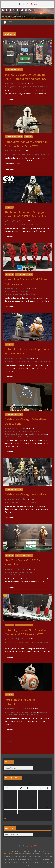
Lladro (37, 434)
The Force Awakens (32, 714)
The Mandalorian (34, 224)
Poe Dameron (9, 714)
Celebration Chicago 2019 (14, 414)
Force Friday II (25, 712)
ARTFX (9, 87)
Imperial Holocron (10, 854)
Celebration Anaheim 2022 (14, 70)
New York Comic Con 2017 (24, 625)
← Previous (7, 741)
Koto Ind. (14, 87)
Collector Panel (22, 432)
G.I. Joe (20, 292)
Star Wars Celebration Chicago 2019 (16, 436)
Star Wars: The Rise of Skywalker (15, 294)
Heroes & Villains (21, 434)
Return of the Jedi (20, 714)
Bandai (14, 432)
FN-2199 (17, 712)
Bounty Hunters (16, 572)
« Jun (6, 818)
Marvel (34, 642)
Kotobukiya (21, 87)
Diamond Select (32, 432)
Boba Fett (14, 154)
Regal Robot (43, 434)
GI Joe (23, 572)
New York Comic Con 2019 (24, 274)
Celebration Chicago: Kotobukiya (25, 494)
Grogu (13, 224)
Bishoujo (14, 292)
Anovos (9, 432)
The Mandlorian (45, 361)
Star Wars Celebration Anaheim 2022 (37, 87)
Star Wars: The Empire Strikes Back (16, 575)
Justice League (19, 642)
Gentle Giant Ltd (10, 434)
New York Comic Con (43, 642)
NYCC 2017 (9, 645)
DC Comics (10, 642)
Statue (26, 224)
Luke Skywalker (43, 712)
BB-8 (13, 712)
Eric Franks (20, 83)
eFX (39, 432)
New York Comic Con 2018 (24, 555)
